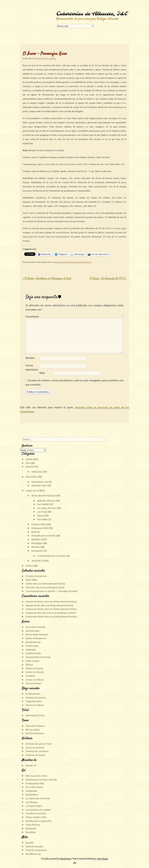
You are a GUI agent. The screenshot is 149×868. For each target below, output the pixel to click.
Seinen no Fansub (35, 672)
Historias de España (36, 755)
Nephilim (36, 539)
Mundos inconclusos (36, 813)
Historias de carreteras (37, 751)
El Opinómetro (33, 694)
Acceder (30, 843)
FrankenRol (31, 791)
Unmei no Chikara (35, 680)
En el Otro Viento (34, 787)
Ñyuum (29, 665)
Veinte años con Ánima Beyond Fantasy (46, 584)
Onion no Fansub (34, 668)
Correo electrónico (32, 368)
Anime (29, 459)
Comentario (75, 317)
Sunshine (30, 676)
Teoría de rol (38, 561)
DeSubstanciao (33, 642)
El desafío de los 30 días (44, 536)
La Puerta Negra (34, 806)
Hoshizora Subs (33, 653)
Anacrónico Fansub (35, 627)
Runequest (37, 551)
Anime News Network (37, 634)
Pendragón (37, 543)
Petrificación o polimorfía (39, 821)
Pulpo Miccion (33, 825)
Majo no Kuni (33, 661)
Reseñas (36, 547)
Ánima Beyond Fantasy (64, 262)
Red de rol (31, 765)
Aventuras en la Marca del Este (41, 780)
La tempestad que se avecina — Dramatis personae (52, 591)
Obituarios (37, 472)
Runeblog (31, 832)
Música (29, 566)
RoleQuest (31, 828)
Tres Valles (43, 519)
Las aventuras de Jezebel (38, 810)
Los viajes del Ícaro (83, 262)
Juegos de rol (32, 490)
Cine (28, 463)
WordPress (66, 859)
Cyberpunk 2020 (40, 528)
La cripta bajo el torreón (38, 798)
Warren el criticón (35, 705)
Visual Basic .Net (40, 482)
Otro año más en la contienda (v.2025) (45, 587)
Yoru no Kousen (34, 683)
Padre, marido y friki (36, 817)
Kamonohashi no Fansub (38, 657)
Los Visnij (42, 512)
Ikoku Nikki (31, 580)
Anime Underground (36, 638)
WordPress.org (33, 854)
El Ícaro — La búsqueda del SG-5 (108, 279)
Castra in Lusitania (35, 748)
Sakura (41, 516)
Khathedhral (32, 795)
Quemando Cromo (35, 715)
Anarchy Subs (33, 631)
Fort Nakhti (43, 504)
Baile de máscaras (46, 501)
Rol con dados (33, 730)
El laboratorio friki (35, 783)
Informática (32, 477)
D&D (34, 532)
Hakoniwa (31, 650)
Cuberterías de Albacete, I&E (92, 14)
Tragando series (34, 701)
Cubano (53, 58)
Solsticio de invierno (36, 698)
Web (42, 373)
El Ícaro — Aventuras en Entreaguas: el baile (47, 279)
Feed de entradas (35, 846)
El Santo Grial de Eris (36, 576)
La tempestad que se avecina (52, 556)
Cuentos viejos (39, 524)
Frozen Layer (32, 646)
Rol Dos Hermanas (35, 733)
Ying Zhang (102, 859)
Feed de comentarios (36, 850)
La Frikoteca (32, 802)
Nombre (30, 358)
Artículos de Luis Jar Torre (39, 744)
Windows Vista (39, 485)
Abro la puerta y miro (37, 776)
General (30, 467)
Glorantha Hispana (35, 726)
